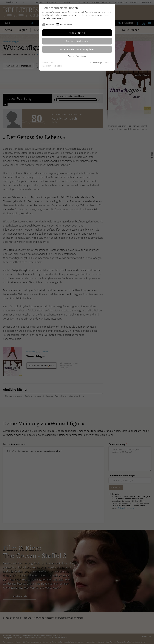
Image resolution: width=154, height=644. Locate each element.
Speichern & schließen (77, 41)
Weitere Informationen (77, 56)
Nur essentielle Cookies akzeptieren (77, 49)
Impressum (95, 62)
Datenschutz (106, 62)
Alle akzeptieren (77, 33)
